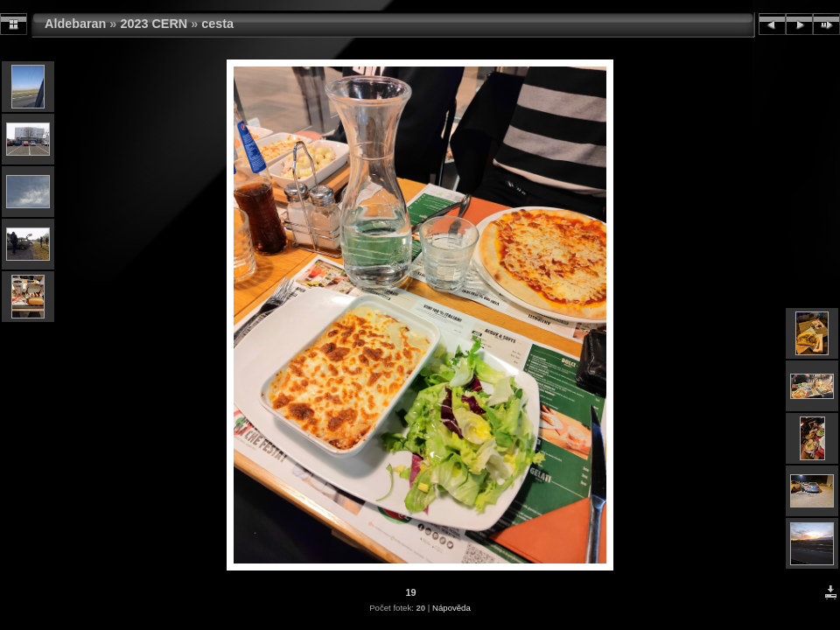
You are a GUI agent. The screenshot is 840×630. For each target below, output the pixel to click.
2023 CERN (154, 24)
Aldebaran (75, 24)
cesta (217, 24)
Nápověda (451, 608)
